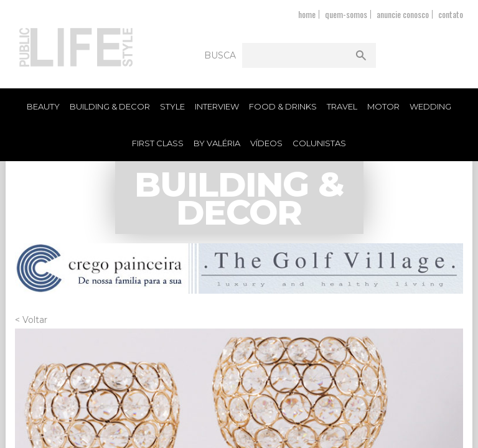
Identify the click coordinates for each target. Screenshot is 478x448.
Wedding (430, 106)
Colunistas (319, 143)
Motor (383, 106)
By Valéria (217, 143)
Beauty (43, 106)
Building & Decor (110, 106)
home (307, 14)
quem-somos (346, 14)
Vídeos (266, 143)
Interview (217, 106)
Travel (342, 106)
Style (172, 106)
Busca (220, 55)
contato (451, 14)
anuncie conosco (403, 14)
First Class (158, 143)
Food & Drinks (283, 106)
